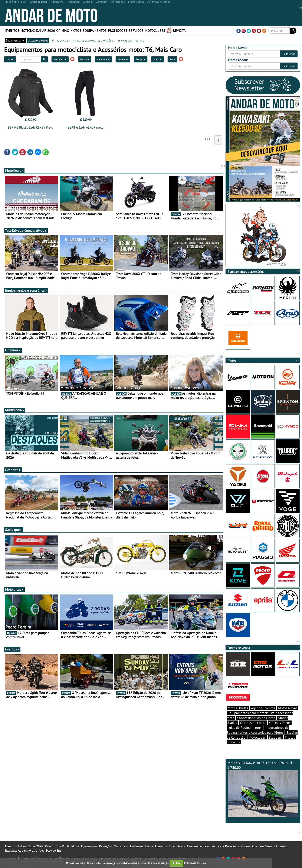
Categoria (103, 59)
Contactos (161, 846)
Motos (76, 30)
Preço (157, 59)
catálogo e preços (38, 40)
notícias (140, 40)
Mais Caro (60, 59)
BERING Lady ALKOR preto (86, 127)
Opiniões (13, 350)
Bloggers (275, 737)
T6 (172, 59)
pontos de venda (60, 40)
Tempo (141, 59)
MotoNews (14, 170)
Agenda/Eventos (263, 708)
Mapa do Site (54, 851)
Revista (179, 30)
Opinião (63, 30)
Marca (85, 59)
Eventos (12, 30)
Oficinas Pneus (280, 723)
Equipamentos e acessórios (26, 290)
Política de (195, 863)
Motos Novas (288, 708)
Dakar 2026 (46, 30)
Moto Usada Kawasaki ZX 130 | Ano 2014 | (263, 789)
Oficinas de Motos (253, 723)
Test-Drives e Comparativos (26, 231)
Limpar (10, 59)
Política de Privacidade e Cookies (231, 846)
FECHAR (177, 863)
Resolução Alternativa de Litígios (24, 851)
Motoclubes (155, 30)
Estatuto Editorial (198, 846)
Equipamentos (95, 30)
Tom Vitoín (63, 846)
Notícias (28, 30)
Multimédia (15, 410)
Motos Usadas (238, 708)
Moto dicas (14, 589)
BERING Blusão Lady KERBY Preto (30, 127)
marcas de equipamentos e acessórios (94, 40)
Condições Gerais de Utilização (270, 846)
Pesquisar (289, 54)
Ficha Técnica (177, 846)
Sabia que (14, 530)
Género (123, 59)
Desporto (13, 470)
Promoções (118, 30)
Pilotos (290, 737)
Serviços (136, 30)
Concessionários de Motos (256, 718)
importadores (125, 40)
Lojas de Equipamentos (245, 728)
